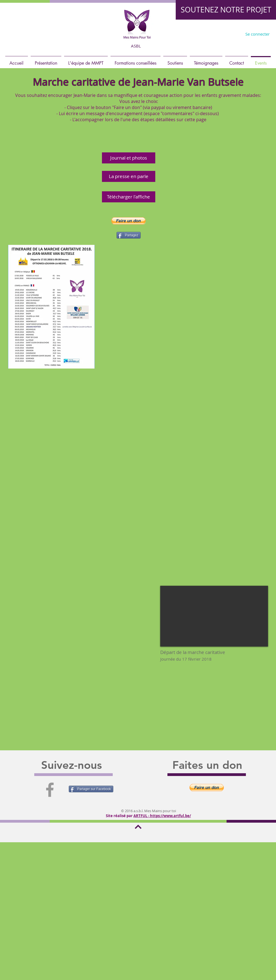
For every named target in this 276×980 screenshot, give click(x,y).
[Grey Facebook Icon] (50, 790)
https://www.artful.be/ (170, 816)
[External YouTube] (214, 616)
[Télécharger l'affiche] (129, 197)
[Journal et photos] (129, 158)
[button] (128, 221)
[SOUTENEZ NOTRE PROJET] (226, 10)
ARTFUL (140, 816)
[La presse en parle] (129, 176)
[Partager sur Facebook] (91, 789)
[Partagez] (129, 235)
